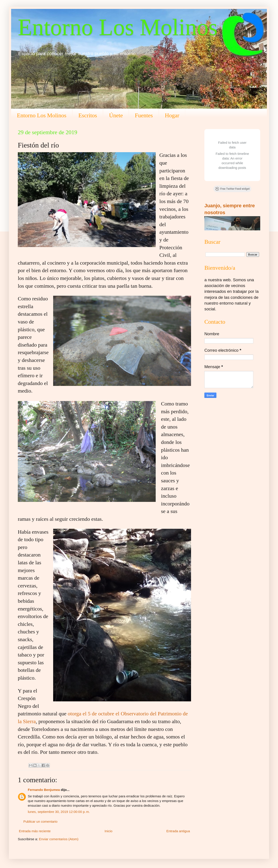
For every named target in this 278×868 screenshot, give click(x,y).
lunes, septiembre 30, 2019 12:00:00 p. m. (59, 812)
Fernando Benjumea (44, 790)
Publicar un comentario (40, 821)
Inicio (108, 831)
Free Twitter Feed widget (232, 189)
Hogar (172, 115)
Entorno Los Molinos (118, 27)
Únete (116, 115)
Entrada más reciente (35, 831)
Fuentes (144, 115)
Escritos (88, 115)
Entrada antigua (178, 831)
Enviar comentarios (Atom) (59, 839)
